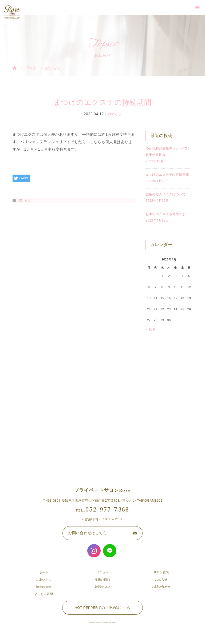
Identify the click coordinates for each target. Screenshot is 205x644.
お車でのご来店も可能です (165, 214)
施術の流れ (44, 587)
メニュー (102, 572)
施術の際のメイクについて (165, 194)
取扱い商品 (102, 579)
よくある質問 (44, 594)
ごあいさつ (44, 579)
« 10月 (151, 329)
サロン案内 (161, 572)
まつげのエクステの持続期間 (167, 175)
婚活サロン (102, 587)
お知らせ (115, 114)
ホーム (44, 572)
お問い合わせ (161, 587)
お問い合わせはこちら (87, 533)
